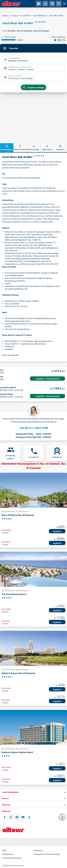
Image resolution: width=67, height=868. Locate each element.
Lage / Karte (47, 147)
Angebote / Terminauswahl (47, 379)
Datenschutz (8, 854)
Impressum (38, 850)
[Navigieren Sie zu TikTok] (29, 817)
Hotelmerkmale (20, 147)
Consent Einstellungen (12, 858)
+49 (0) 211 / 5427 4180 (34, 428)
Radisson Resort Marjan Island (17, 752)
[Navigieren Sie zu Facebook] (5, 817)
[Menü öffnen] (64, 4)
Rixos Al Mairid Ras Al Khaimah (18, 515)
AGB (4, 850)
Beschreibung (7, 148)
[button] (33, 792)
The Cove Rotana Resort (14, 594)
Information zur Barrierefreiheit (47, 854)
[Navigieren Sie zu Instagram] (11, 817)
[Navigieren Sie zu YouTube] (23, 817)
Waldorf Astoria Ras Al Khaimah (18, 673)
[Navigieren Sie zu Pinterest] (17, 817)
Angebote (60, 147)
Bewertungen (34, 147)
